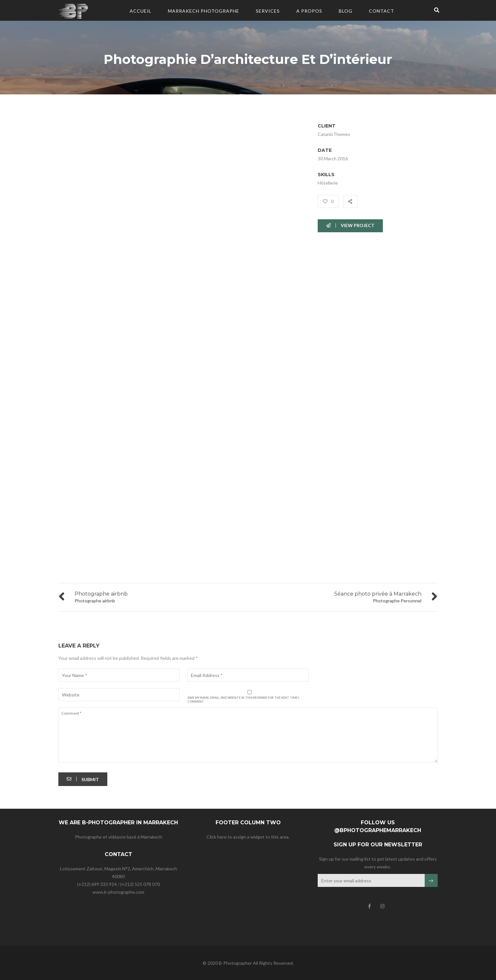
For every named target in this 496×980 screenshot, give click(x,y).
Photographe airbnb (101, 594)
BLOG (346, 11)
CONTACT (382, 11)
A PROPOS (309, 11)
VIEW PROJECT (350, 225)
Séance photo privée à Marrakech (378, 594)
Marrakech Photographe (204, 11)
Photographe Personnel (397, 601)
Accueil (141, 11)
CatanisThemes (334, 134)
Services (268, 11)
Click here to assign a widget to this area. (248, 837)
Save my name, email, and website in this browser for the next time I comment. (243, 700)
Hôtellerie (328, 183)
